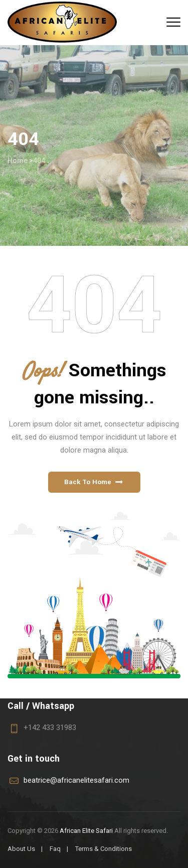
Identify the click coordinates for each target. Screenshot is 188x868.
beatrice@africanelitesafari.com (76, 780)
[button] (94, 482)
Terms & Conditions (104, 849)
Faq (55, 849)
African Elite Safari (86, 831)
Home (18, 161)
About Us (21, 849)
